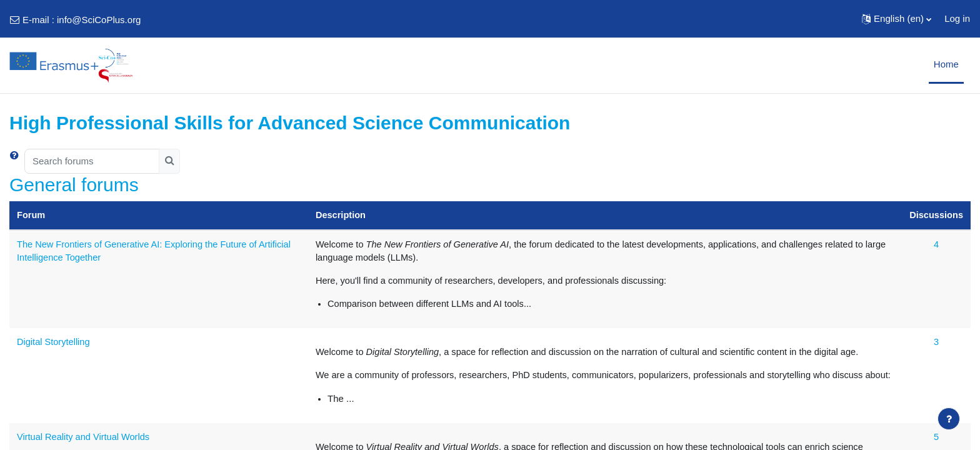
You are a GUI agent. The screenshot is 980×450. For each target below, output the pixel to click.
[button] (897, 19)
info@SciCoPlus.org (99, 20)
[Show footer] (949, 419)
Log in (957, 18)
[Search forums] (92, 161)
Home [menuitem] (946, 64)
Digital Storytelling (54, 342)
